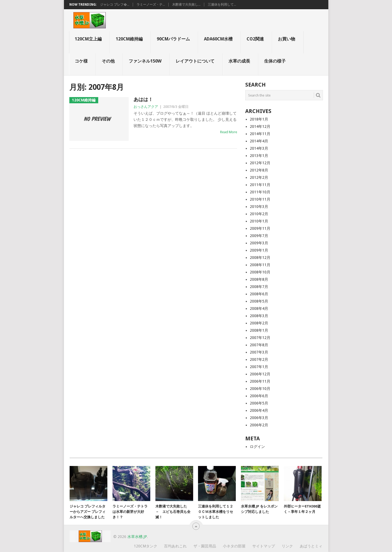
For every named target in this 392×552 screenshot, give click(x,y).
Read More (229, 132)
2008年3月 (259, 316)
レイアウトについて (195, 61)
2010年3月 (259, 207)
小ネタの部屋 (234, 546)
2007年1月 (259, 367)
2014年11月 (260, 134)
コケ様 (81, 61)
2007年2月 (259, 359)
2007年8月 (259, 345)
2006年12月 (260, 374)
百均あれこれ (175, 546)
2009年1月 (259, 250)
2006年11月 (260, 381)
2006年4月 (259, 410)
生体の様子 (275, 61)
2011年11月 (260, 185)
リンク (287, 546)
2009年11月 (260, 228)
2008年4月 (259, 308)
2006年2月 (259, 425)
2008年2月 (259, 323)
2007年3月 (259, 352)
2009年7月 (259, 236)
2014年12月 (260, 126)
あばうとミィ (311, 546)
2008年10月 (260, 272)
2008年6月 (259, 294)
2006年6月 (259, 396)
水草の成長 (239, 61)
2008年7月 (259, 287)
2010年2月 (259, 214)
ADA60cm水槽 (218, 39)
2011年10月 (260, 192)
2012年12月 (260, 163)
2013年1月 (259, 156)
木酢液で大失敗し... (186, 5)
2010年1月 (259, 221)
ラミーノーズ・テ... (151, 5)
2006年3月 (259, 418)
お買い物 (287, 39)
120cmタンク (146, 546)
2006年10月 (260, 389)
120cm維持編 (129, 39)
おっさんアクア (146, 107)
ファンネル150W (145, 61)
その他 (108, 61)
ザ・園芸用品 (205, 546)
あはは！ (143, 99)
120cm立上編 (88, 39)
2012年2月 (259, 177)
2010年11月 (260, 199)
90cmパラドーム (173, 39)
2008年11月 (260, 265)
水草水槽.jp (137, 537)
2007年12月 (260, 338)
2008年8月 (259, 279)
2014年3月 (259, 148)
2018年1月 (259, 119)
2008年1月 (259, 330)
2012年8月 (259, 170)
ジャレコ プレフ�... (115, 5)
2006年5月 (259, 403)
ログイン (257, 447)
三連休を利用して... (222, 5)
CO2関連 (255, 39)
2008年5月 (259, 301)
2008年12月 (260, 258)
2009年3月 (259, 243)
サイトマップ (264, 546)
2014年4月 (259, 141)
